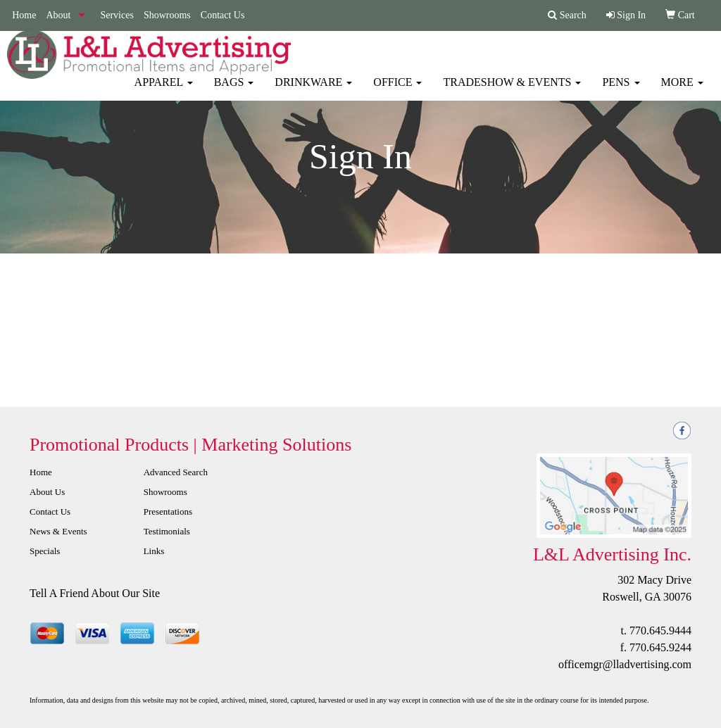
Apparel (164, 91)
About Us (47, 492)
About (58, 15)
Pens (621, 91)
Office (397, 91)
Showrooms (167, 15)
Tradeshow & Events (512, 91)
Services (117, 15)
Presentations (168, 512)
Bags (234, 91)
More (682, 91)
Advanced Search (176, 472)
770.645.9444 (660, 630)
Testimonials (167, 531)
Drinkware (313, 91)
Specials (45, 551)
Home (24, 15)
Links (154, 551)
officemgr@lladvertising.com (625, 664)
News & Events (58, 531)
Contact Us (223, 15)
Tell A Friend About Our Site (95, 593)
